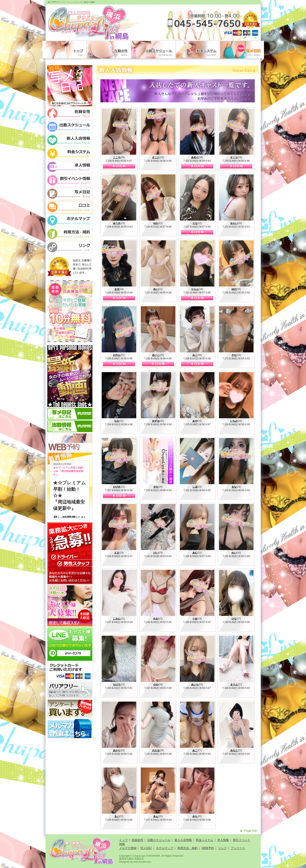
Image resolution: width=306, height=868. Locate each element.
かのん (117, 355)
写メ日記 (146, 848)
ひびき (117, 487)
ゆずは (156, 421)
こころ (117, 157)
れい (234, 553)
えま (117, 553)
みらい (234, 223)
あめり (195, 157)
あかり (117, 750)
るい (117, 816)
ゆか (156, 223)
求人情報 (223, 840)
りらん (195, 289)
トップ (123, 840)
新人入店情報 (183, 840)
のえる (156, 750)
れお (156, 619)
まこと (156, 157)
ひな (234, 619)
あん (156, 816)
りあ (195, 619)
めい (156, 289)
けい (156, 553)
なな (117, 421)
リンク (222, 848)
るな (234, 487)
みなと (234, 750)
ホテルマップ (165, 848)
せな (156, 487)
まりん (234, 685)
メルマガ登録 (128, 848)
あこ (195, 750)
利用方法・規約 (187, 848)
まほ (117, 289)
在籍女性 (137, 840)
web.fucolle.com (142, 862)
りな (195, 223)
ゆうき (117, 223)
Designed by (126, 862)
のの (156, 685)
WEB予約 (208, 848)
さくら (234, 157)
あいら (195, 685)
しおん (117, 619)
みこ (195, 355)
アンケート (238, 848)
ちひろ (117, 685)
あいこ (156, 355)
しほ (195, 487)
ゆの (234, 289)
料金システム (205, 840)
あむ (195, 553)
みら (195, 816)
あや (195, 421)
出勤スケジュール (159, 840)
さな (234, 355)
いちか (234, 421)
